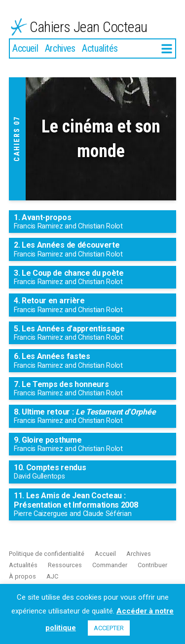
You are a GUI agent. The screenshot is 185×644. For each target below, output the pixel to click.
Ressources (65, 565)
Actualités (100, 48)
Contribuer (152, 565)
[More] (167, 49)
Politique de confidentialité (47, 554)
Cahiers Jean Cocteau (89, 27)
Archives (60, 48)
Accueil (25, 48)
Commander (110, 565)
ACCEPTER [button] (109, 628)
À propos (22, 576)
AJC (52, 576)
